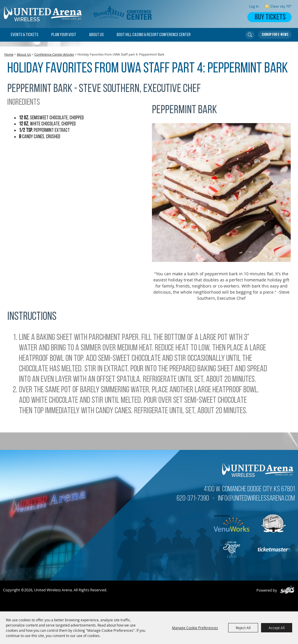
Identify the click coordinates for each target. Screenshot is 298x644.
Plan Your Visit (64, 35)
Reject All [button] (243, 628)
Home (9, 54)
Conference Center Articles (54, 54)
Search (250, 35)
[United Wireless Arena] (44, 14)
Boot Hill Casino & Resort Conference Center (154, 35)
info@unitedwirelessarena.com (256, 499)
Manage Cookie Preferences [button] (195, 628)
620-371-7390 (193, 499)
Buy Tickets (270, 18)
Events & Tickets (25, 35)
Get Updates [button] (275, 35)
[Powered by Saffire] (287, 590)
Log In (254, 6)
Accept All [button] (277, 628)
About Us (96, 35)
